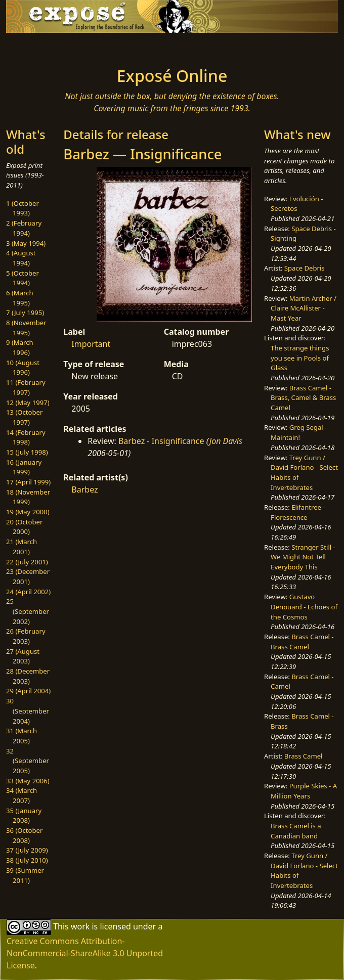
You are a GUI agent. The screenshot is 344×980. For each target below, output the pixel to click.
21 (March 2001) (21, 547)
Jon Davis (226, 441)
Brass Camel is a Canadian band (296, 831)
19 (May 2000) (28, 512)
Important (91, 344)
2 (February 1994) (24, 228)
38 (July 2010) (27, 860)
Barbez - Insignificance (161, 441)
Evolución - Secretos (297, 204)
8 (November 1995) (26, 328)
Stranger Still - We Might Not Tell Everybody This (303, 557)
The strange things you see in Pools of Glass (300, 358)
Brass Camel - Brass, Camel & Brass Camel (303, 398)
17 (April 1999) (28, 482)
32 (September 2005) (28, 761)
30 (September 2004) (28, 711)
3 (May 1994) (26, 243)
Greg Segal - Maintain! (299, 432)
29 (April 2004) (28, 691)
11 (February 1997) (26, 387)
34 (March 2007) (21, 795)
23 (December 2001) (28, 576)
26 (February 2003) (26, 636)
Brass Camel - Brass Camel (302, 642)
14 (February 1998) (26, 437)
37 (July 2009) (27, 850)
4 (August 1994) (21, 258)
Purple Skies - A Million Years (304, 791)
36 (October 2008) (24, 835)
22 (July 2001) (27, 562)
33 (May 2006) (28, 781)
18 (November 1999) (28, 497)
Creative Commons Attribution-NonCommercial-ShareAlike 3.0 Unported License (85, 953)
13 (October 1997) (24, 417)
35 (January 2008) (24, 816)
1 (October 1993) (23, 208)
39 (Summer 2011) (25, 875)
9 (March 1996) (20, 347)
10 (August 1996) (23, 368)
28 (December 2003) (28, 676)
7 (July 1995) (25, 313)
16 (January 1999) (24, 467)
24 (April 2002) (28, 592)
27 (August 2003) (23, 656)
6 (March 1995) (20, 298)
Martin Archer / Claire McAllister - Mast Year (304, 308)
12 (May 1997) (28, 403)
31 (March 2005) (21, 736)
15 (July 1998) (27, 452)
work (80, 926)
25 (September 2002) (28, 611)
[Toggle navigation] (62, 47)
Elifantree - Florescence (298, 512)
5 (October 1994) (23, 278)
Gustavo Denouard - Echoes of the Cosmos (304, 607)
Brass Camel (304, 756)
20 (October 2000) (24, 527)
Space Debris (305, 268)
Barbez (84, 489)
